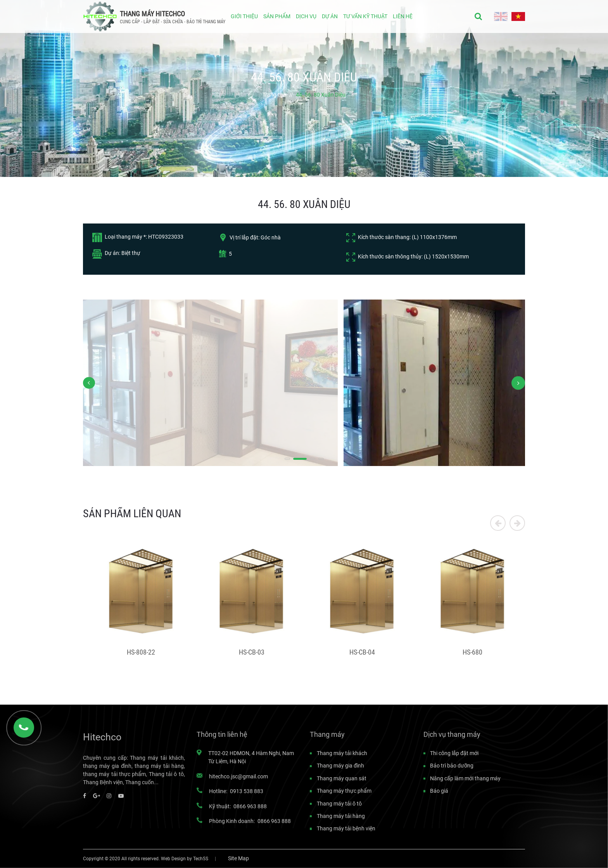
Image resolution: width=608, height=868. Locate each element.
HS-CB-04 (362, 652)
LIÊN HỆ (403, 16)
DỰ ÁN (330, 16)
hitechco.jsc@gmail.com (238, 776)
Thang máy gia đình (340, 766)
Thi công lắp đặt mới (454, 753)
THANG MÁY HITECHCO (152, 14)
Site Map (238, 858)
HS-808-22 (141, 652)
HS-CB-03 (252, 652)
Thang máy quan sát (342, 778)
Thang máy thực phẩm (344, 791)
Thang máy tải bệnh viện (346, 828)
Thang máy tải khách (342, 753)
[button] (291, 459)
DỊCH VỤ (306, 16)
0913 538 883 (247, 791)
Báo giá (439, 791)
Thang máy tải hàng (341, 816)
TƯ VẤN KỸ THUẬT (365, 16)
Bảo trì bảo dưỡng (452, 766)
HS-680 (472, 652)
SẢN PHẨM (277, 16)
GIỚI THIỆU (244, 16)
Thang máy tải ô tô (339, 804)
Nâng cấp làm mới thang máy (465, 778)
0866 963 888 (250, 806)
